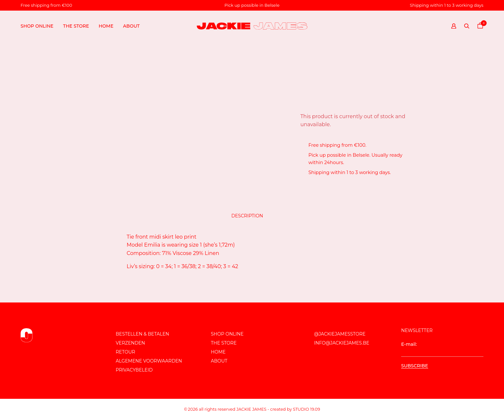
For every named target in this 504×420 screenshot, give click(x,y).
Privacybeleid (134, 370)
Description (247, 216)
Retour (125, 352)
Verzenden (130, 343)
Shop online (37, 26)
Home (106, 26)
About (131, 26)
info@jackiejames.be (342, 343)
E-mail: (442, 349)
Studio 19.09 (306, 409)
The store (76, 26)
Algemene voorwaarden (149, 361)
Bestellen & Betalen (142, 334)
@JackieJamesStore (340, 334)
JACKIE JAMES (252, 409)
